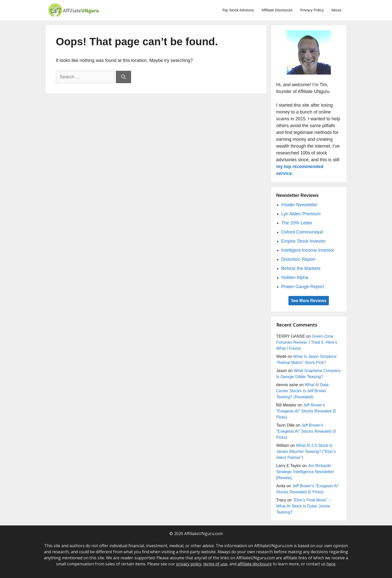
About (336, 10)
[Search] (124, 77)
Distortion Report (298, 259)
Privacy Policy (312, 10)
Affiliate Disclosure (277, 10)
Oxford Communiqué (302, 232)
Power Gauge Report (303, 287)
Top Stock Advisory (238, 10)
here (331, 564)
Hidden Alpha (295, 278)
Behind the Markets (301, 268)
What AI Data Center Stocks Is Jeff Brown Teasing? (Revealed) (302, 391)
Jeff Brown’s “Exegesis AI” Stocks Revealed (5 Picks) (306, 411)
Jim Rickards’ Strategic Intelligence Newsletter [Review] (305, 472)
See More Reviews (309, 301)
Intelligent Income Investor (308, 250)
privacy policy (189, 564)
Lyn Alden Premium (301, 214)
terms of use (215, 564)
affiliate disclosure (255, 564)
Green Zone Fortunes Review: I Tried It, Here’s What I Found (307, 342)
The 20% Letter (297, 223)
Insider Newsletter (300, 205)
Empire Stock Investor (304, 241)
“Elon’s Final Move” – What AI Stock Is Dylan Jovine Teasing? (304, 506)
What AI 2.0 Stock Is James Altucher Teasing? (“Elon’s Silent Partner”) (306, 452)
